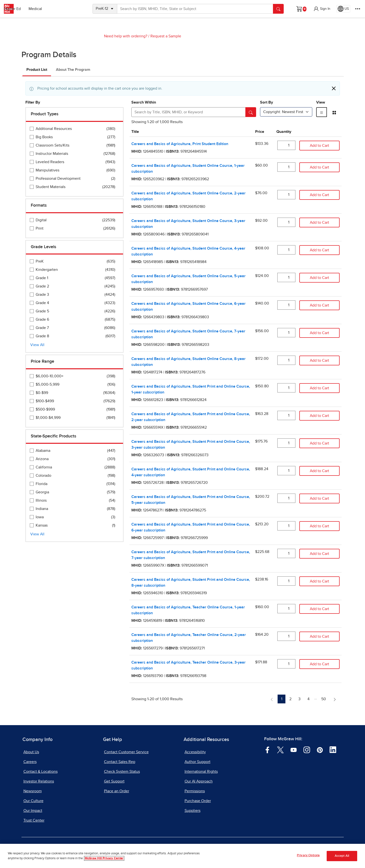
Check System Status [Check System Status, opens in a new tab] (122, 772)
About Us (31, 752)
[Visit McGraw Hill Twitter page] (280, 750)
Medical (72, 9)
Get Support (114, 781)
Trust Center (34, 820)
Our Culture (33, 801)
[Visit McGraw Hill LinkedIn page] (333, 750)
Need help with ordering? (126, 36)
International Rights (201, 772)
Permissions (195, 791)
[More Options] (358, 9)
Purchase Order (198, 801)
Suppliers (193, 811)
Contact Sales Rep (120, 762)
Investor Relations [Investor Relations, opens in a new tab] (39, 781)
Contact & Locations (41, 772)
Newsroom (33, 791)
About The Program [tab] (73, 70)
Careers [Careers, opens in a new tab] (30, 762)
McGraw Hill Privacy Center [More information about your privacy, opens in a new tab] (104, 860)
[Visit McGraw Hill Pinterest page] (320, 750)
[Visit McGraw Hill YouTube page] (294, 750)
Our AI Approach (199, 781)
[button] (322, 9)
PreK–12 (26, 9)
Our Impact (33, 811)
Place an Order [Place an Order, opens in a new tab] (117, 791)
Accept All (342, 858)
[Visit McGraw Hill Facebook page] (267, 750)
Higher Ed (49, 9)
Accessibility (195, 752)
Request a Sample (166, 36)
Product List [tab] (37, 70)
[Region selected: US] (343, 9)
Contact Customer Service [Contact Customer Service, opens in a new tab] (126, 752)
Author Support (198, 762)
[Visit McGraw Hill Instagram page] (307, 750)
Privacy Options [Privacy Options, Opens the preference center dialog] (308, 858)
